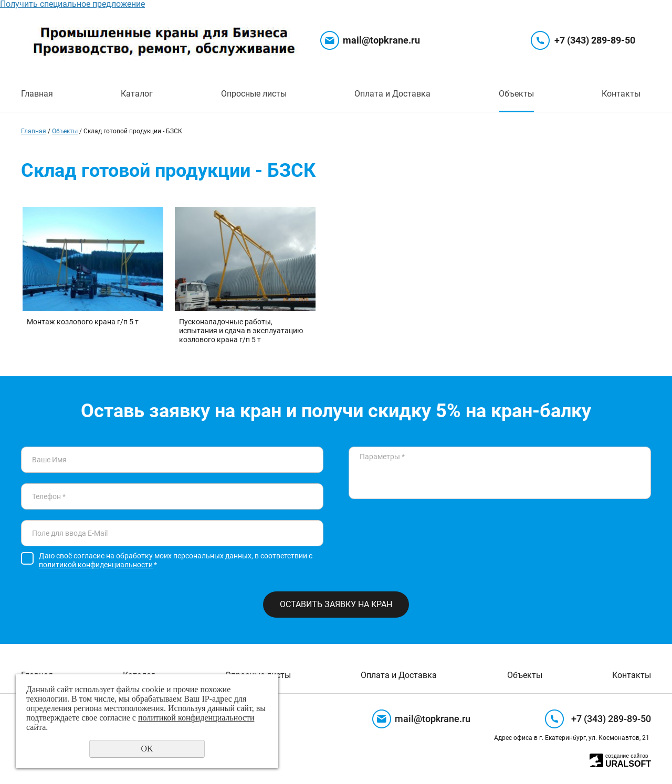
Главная (37, 94)
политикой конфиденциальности (96, 565)
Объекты (516, 94)
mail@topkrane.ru (381, 40)
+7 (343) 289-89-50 (595, 40)
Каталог (137, 94)
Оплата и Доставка (392, 94)
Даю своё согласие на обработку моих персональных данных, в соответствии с (176, 560)
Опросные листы (254, 94)
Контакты (621, 94)
